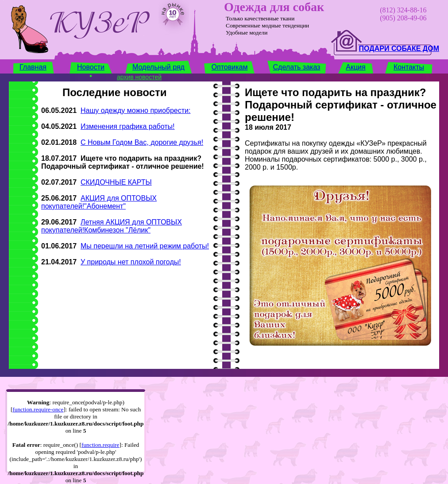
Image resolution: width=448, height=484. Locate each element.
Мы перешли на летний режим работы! (145, 246)
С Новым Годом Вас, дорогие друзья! (142, 142)
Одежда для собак (274, 7)
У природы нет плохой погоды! (131, 262)
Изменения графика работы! (128, 126)
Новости (91, 67)
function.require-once (38, 409)
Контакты (409, 67)
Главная (33, 67)
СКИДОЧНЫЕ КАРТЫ (116, 182)
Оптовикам (230, 67)
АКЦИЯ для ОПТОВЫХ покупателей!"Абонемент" (99, 202)
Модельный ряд (158, 67)
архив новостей (139, 77)
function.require (100, 445)
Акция (355, 67)
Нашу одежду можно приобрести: (136, 110)
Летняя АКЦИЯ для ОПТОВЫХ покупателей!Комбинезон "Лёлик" (112, 226)
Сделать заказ (297, 67)
